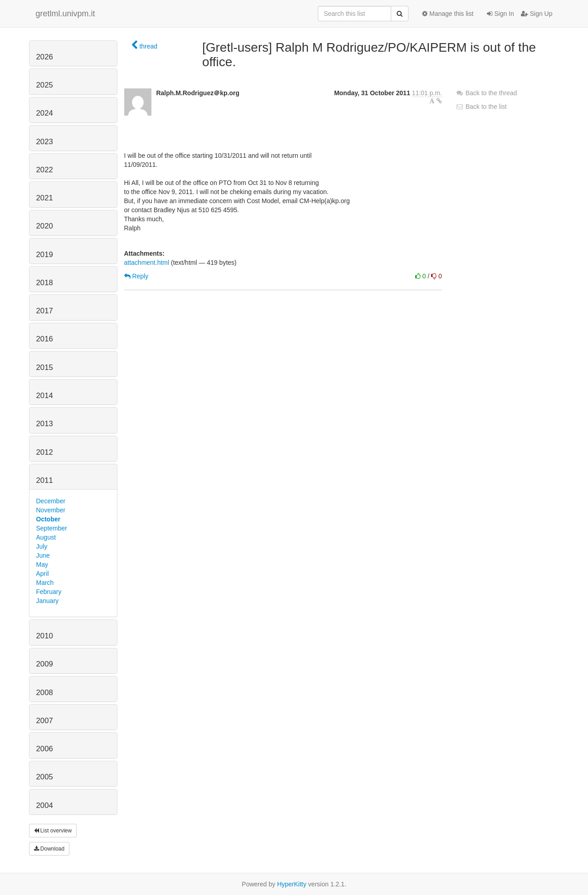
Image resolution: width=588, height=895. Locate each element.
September (52, 528)
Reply (136, 276)
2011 (45, 480)
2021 (45, 198)
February (49, 592)
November (51, 510)
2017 (45, 311)
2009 (45, 664)
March (45, 583)
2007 (45, 721)
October (49, 519)
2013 (45, 424)
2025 (45, 85)
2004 (45, 805)
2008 (45, 693)
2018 (45, 283)
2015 (45, 367)
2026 (45, 57)
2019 (45, 255)
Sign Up (537, 14)
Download (49, 849)
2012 (45, 452)
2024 (45, 113)
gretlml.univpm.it (66, 14)
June (43, 555)
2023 (45, 142)
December (51, 501)
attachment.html (147, 263)
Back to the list (481, 107)
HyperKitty (292, 884)
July (42, 546)
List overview (53, 831)
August (46, 537)
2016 (45, 339)
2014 (45, 396)
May (42, 564)
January (48, 601)
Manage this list (448, 14)
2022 (45, 170)
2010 (45, 636)
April (43, 574)
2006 (45, 749)
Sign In (500, 14)
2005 (45, 777)
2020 (45, 226)
